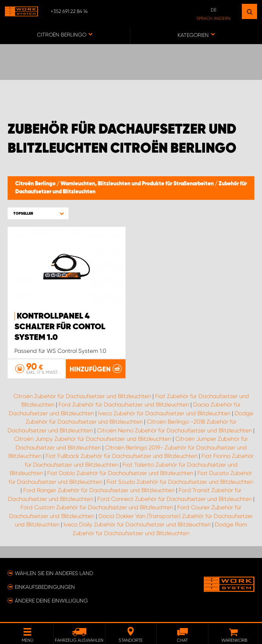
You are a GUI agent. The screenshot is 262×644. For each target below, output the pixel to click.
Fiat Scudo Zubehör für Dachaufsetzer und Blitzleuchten (180, 482)
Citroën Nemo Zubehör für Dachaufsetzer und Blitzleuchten (174, 430)
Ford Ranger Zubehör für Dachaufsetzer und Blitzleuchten (99, 490)
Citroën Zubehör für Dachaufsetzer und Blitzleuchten (82, 396)
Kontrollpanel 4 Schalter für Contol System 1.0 (60, 327)
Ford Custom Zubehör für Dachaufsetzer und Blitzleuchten (97, 507)
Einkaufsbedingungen (45, 587)
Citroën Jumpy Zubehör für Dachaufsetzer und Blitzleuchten (93, 439)
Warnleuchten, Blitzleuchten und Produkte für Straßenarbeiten (138, 184)
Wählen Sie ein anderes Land (54, 573)
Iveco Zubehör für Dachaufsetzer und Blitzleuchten (164, 413)
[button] (38, 213)
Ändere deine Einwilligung (51, 601)
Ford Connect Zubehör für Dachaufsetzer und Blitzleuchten (175, 499)
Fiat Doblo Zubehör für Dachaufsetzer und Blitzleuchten (120, 473)
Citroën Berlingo (36, 184)
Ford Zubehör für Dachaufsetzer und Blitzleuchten (124, 405)
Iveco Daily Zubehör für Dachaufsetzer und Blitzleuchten (137, 524)
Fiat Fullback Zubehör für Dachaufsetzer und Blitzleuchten (121, 456)
